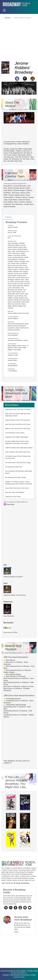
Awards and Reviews (13, 647)
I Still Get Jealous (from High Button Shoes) (19, 448)
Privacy (22, 977)
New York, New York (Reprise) (15, 492)
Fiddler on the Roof (23, 151)
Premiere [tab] (8, 217)
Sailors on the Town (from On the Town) (18, 429)
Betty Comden (9, 195)
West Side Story (16, 161)
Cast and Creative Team (15, 175)
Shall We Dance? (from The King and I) (18, 420)
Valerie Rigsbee (21, 971)
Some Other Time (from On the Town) (17, 488)
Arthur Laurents (19, 202)
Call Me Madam (9, 151)
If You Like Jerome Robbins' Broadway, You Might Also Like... (17, 782)
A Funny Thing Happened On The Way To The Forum (18, 153)
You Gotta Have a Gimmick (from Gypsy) (18, 463)
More (16, 932)
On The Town (25, 159)
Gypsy (15, 155)
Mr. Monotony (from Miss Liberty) (16, 477)
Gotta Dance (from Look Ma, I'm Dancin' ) (18, 409)
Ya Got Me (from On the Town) (15, 433)
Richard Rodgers (19, 190)
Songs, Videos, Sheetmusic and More (16, 393)
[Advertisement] (19, 40)
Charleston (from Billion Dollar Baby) (17, 437)
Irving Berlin (8, 186)
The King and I (9, 157)
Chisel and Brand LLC (20, 973)
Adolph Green (20, 195)
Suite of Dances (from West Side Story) (18, 452)
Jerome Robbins (13, 313)
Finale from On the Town (13, 497)
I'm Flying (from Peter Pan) (14, 467)
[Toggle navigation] (4, 11)
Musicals (7, 18)
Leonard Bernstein (20, 186)
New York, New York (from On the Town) (18, 424)
